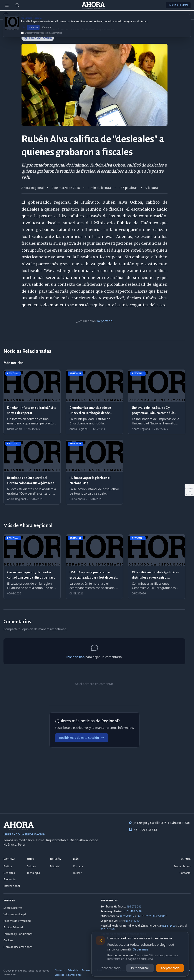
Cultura (31, 866)
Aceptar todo (170, 968)
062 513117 (127, 916)
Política (8, 866)
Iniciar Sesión (178, 5)
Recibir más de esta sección (82, 738)
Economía (9, 879)
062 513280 (132, 921)
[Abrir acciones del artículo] (189, 490)
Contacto (185, 873)
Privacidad (74, 970)
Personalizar (140, 968)
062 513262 (144, 916)
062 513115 (160, 916)
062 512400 (168, 926)
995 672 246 (134, 907)
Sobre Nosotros (13, 908)
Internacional (12, 886)
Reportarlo (105, 321)
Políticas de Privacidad (17, 921)
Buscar (77, 873)
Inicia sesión (75, 657)
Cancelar (47, 30)
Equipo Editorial (13, 927)
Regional (19, 15)
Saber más (141, 949)
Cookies (8, 940)
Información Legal (15, 914)
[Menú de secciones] (7, 5)
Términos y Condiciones (18, 934)
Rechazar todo (110, 968)
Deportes (9, 873)
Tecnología (33, 873)
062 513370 (108, 929)
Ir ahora (33, 30)
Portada (78, 866)
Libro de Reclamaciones (18, 947)
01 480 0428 (134, 911)
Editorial (55, 866)
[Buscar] (17, 5)
